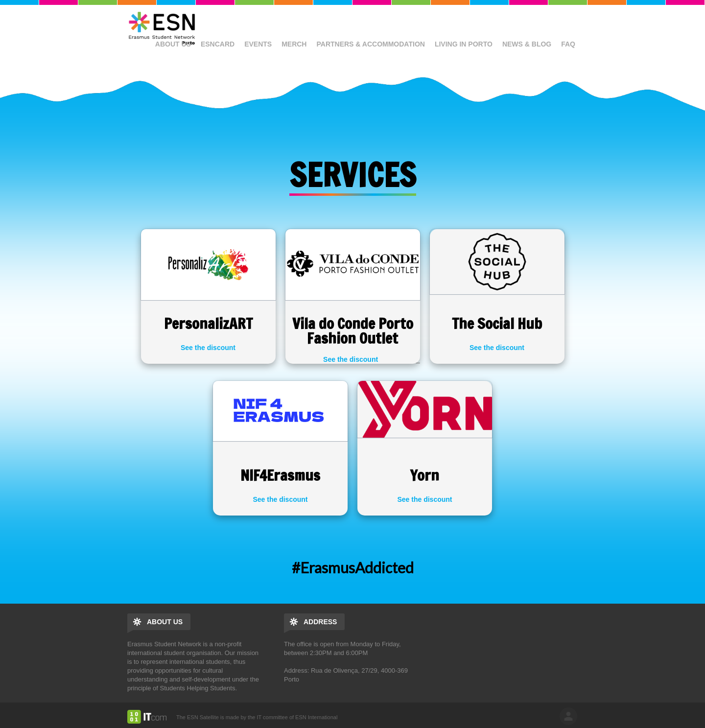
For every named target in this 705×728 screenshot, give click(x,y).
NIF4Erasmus (280, 475)
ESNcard (218, 44)
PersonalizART (208, 323)
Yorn (425, 475)
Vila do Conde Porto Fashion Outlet (353, 331)
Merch (294, 44)
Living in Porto (464, 44)
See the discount (208, 348)
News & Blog (527, 44)
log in (568, 716)
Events (258, 44)
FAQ (568, 44)
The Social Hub (497, 323)
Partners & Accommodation (370, 44)
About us (173, 44)
